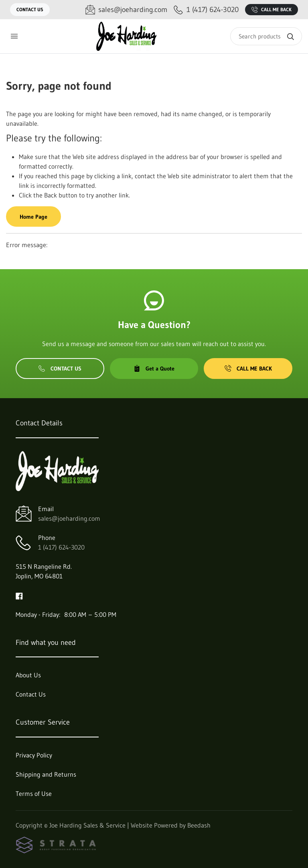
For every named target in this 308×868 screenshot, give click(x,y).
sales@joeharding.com (69, 518)
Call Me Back (272, 10)
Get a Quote (154, 369)
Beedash (199, 825)
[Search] (266, 36)
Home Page (33, 217)
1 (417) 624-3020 (61, 547)
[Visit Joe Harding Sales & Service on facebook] (19, 595)
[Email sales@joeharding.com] (126, 10)
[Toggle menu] (14, 36)
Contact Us (30, 9)
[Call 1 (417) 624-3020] (206, 10)
